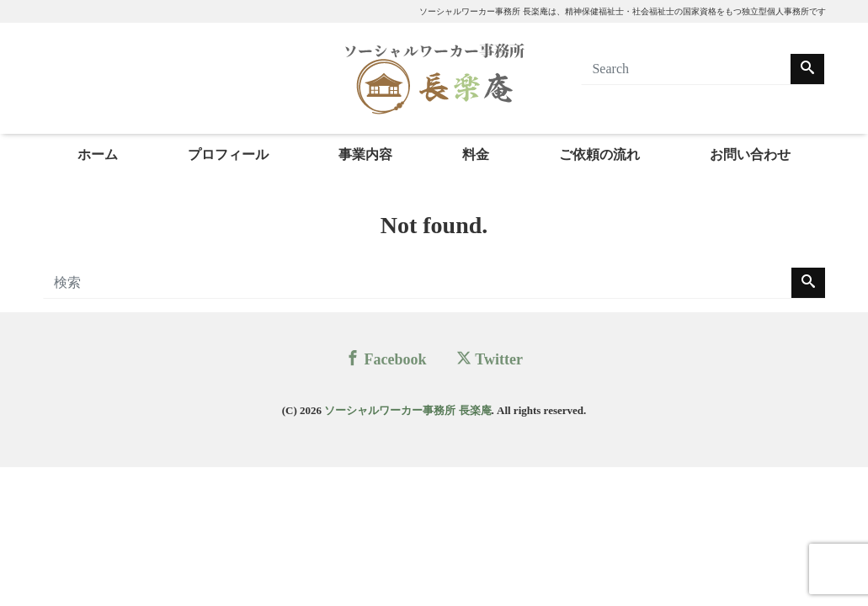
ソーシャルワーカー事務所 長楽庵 (407, 410)
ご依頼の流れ (599, 154)
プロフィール (228, 154)
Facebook (386, 359)
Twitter (490, 359)
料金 (476, 154)
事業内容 (365, 154)
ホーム (98, 154)
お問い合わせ (750, 154)
